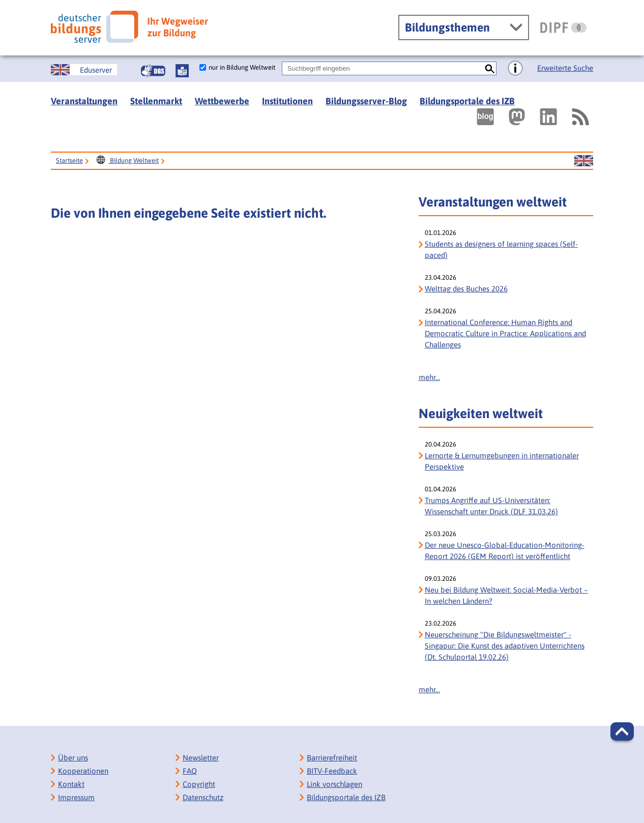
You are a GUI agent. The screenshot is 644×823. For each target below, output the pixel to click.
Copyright (199, 784)
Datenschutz (203, 797)
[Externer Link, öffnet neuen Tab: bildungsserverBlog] (485, 117)
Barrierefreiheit (332, 758)
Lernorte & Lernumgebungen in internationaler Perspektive (502, 461)
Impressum (76, 797)
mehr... (429, 377)
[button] (622, 731)
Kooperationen (83, 771)
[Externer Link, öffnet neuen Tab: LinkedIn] (548, 117)
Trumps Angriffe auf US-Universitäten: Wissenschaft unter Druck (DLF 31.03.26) (491, 506)
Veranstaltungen (84, 101)
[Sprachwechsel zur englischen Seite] (84, 70)
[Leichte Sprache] (182, 71)
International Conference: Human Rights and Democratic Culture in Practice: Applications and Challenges (505, 333)
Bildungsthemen (447, 27)
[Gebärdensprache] (153, 71)
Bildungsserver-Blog (366, 101)
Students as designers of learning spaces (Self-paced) (501, 249)
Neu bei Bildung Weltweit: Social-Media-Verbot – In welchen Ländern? (506, 595)
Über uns (73, 758)
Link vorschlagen (334, 784)
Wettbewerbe (222, 101)
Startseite (69, 160)
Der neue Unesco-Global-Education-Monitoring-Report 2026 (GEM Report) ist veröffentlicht (505, 551)
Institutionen (287, 101)
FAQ (190, 771)
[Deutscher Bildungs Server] (129, 27)
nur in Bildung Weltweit (242, 67)
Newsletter (201, 758)
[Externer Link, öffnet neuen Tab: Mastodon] (517, 117)
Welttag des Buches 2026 (466, 289)
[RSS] (580, 117)
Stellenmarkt (156, 101)
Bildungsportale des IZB (467, 101)
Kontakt (71, 784)
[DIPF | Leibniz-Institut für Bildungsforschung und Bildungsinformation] (563, 27)
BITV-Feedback (332, 771)
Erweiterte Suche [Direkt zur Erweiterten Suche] (565, 68)
